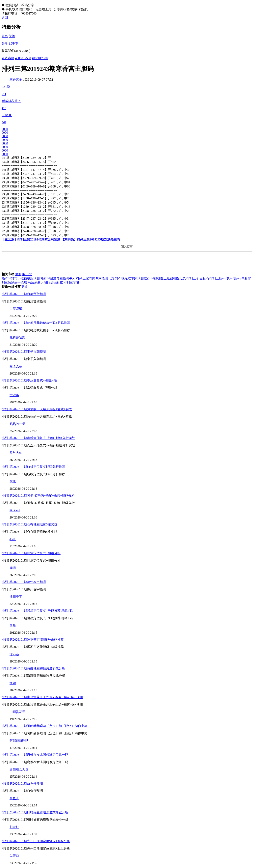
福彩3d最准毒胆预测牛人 (58, 278)
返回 (5, 18)
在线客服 (8, 58)
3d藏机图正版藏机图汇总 (168, 278)
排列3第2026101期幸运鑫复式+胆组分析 (29, 380)
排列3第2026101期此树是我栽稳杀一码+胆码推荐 (36, 323)
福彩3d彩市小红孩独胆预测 (21, 278)
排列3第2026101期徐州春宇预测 (24, 582)
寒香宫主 (16, 80)
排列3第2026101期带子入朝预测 (24, 352)
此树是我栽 (17, 337)
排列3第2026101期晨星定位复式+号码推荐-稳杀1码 (37, 611)
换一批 (27, 274)
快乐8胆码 (233, 278)
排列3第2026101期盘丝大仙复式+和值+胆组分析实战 (38, 438)
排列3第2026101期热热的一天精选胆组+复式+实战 (37, 409)
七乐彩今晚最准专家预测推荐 (129, 278)
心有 (13, 539)
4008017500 (23, 58)
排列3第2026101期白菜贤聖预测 (24, 294)
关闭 (12, 36)
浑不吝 (14, 654)
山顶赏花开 (17, 712)
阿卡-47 (15, 510)
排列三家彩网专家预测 (92, 278)
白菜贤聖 (16, 309)
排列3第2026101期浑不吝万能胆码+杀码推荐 (33, 640)
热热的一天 (17, 424)
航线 (13, 481)
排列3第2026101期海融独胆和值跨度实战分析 (33, 668)
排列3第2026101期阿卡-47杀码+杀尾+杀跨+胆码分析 (38, 496)
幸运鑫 (14, 395)
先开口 (14, 856)
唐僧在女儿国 (19, 769)
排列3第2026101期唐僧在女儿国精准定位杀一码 (35, 755)
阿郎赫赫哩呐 (19, 741)
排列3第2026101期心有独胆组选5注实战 (29, 524)
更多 (5, 36)
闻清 (13, 568)
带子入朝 (16, 366)
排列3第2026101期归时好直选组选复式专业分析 (35, 812)
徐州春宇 (16, 597)
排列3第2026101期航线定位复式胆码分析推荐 (33, 467)
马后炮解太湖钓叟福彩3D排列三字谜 (54, 282)
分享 (5, 43)
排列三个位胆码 (198, 278)
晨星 (13, 625)
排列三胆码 (217, 278)
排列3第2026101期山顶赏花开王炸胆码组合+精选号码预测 (42, 697)
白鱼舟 (14, 798)
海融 (13, 683)
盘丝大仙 (16, 453)
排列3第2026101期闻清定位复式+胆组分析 (31, 553)
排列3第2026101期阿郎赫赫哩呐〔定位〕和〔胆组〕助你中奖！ (46, 726)
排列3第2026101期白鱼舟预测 (22, 784)
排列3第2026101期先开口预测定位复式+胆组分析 (36, 841)
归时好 (14, 827)
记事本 (13, 43)
